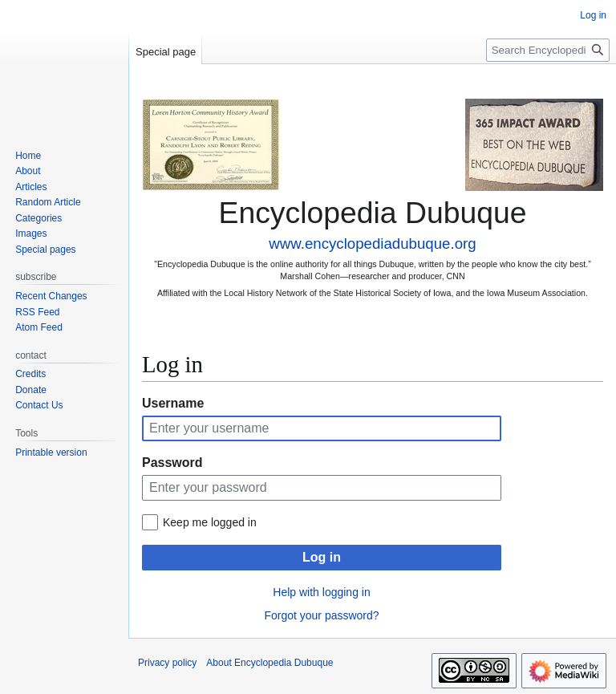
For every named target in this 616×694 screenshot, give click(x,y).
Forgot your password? (321, 615)
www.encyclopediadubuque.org (372, 244)
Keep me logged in (210, 522)
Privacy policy (167, 663)
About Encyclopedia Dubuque (269, 663)
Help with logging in (321, 592)
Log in (322, 557)
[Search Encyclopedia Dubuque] (548, 50)
